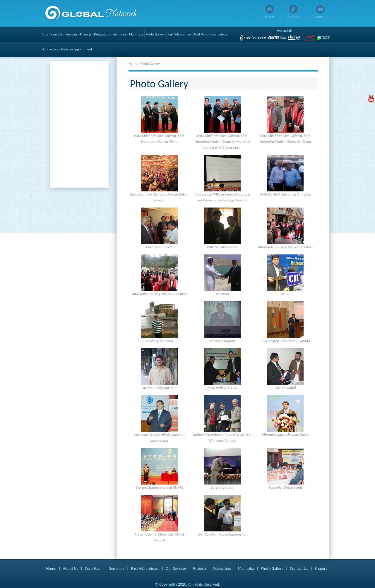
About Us (293, 17)
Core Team (49, 34)
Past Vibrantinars (179, 34)
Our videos (51, 49)
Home (269, 17)
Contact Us (320, 17)
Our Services (68, 34)
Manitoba (136, 34)
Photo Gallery (155, 34)
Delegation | (224, 569)
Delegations (102, 34)
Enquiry (321, 569)
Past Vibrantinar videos (211, 34)
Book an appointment (77, 49)
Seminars (120, 34)
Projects (86, 34)
